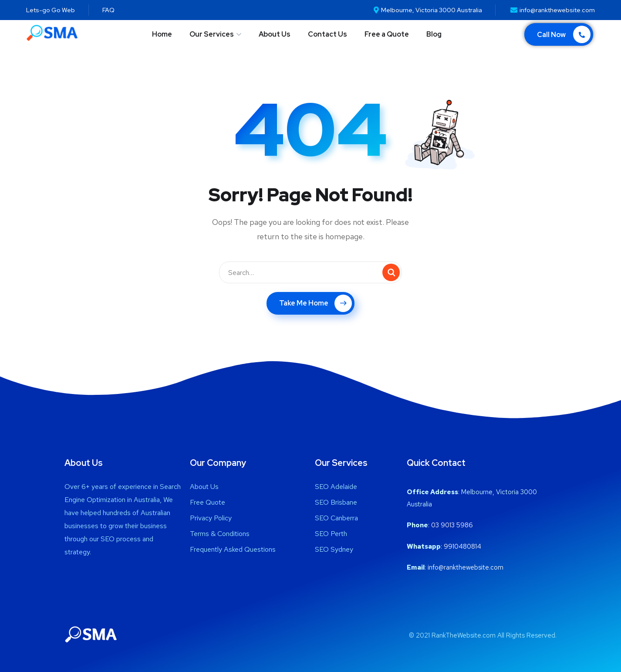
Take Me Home (316, 303)
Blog (434, 34)
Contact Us (327, 34)
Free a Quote (387, 34)
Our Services (212, 34)
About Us (275, 34)
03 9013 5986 (452, 525)
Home (162, 34)
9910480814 (462, 546)
